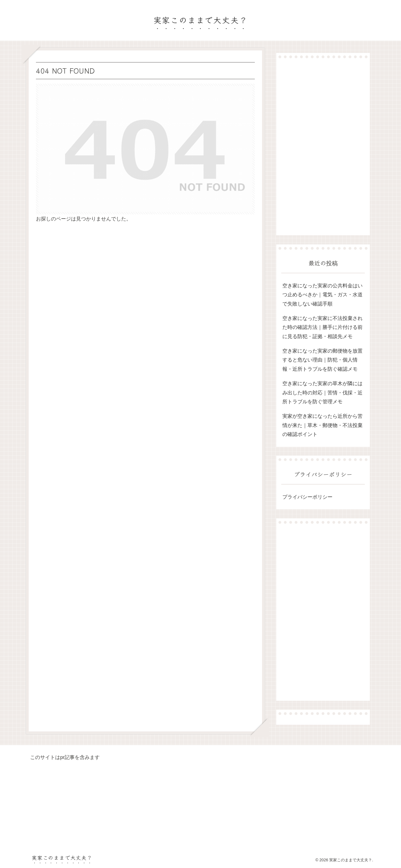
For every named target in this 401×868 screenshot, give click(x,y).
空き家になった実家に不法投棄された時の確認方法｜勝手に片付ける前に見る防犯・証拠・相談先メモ (322, 327)
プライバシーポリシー (307, 497)
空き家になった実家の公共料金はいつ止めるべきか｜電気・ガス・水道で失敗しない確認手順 (322, 295)
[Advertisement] (323, 147)
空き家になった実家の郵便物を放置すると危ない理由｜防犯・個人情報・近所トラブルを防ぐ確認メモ (322, 360)
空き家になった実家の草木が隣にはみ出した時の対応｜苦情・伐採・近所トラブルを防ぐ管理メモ (322, 393)
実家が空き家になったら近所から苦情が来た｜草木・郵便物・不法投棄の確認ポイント (322, 425)
